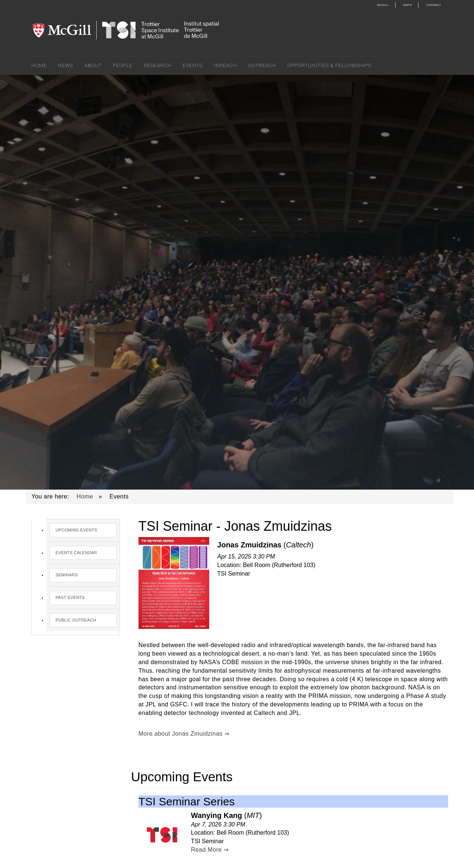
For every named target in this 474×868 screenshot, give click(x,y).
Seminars (67, 575)
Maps (408, 5)
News (66, 65)
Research (158, 65)
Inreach (225, 65)
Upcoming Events (76, 530)
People (123, 65)
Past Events (70, 597)
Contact (434, 5)
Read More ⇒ (210, 850)
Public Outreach (76, 620)
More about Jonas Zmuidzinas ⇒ (184, 734)
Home (39, 65)
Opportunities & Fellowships (329, 65)
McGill (383, 5)
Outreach (262, 65)
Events (193, 65)
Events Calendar (76, 553)
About (93, 65)
